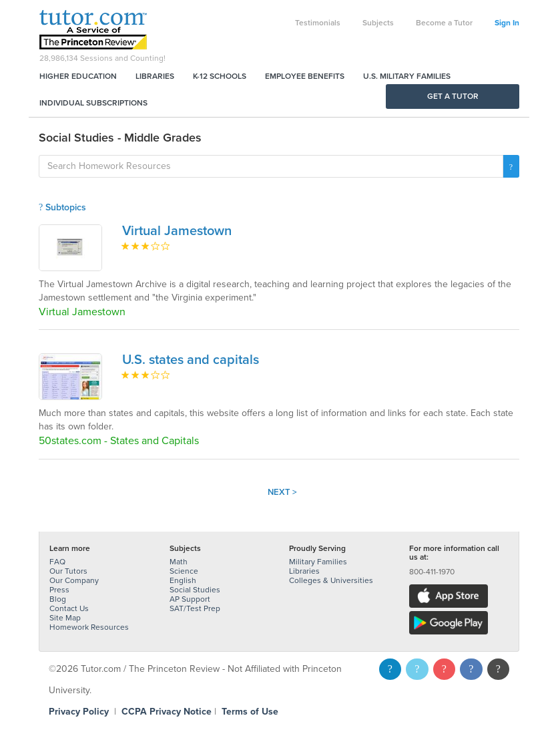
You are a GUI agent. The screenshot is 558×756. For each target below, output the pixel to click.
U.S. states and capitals (191, 360)
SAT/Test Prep (195, 608)
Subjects (378, 23)
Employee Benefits (305, 76)
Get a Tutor (453, 96)
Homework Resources (89, 627)
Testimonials (318, 23)
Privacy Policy (79, 712)
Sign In (507, 23)
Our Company (74, 580)
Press (59, 590)
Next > (282, 492)
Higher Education (78, 76)
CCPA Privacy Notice (167, 712)
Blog (58, 599)
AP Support (190, 599)
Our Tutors (68, 571)
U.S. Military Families (407, 76)
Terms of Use (250, 712)
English (183, 580)
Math (179, 562)
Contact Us (69, 608)
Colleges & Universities (331, 580)
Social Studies (195, 590)
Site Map (65, 618)
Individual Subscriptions (93, 103)
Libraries (155, 76)
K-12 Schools (220, 76)
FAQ (57, 562)
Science (184, 571)
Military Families (318, 562)
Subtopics (62, 207)
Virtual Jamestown (177, 231)
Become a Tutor (444, 23)
